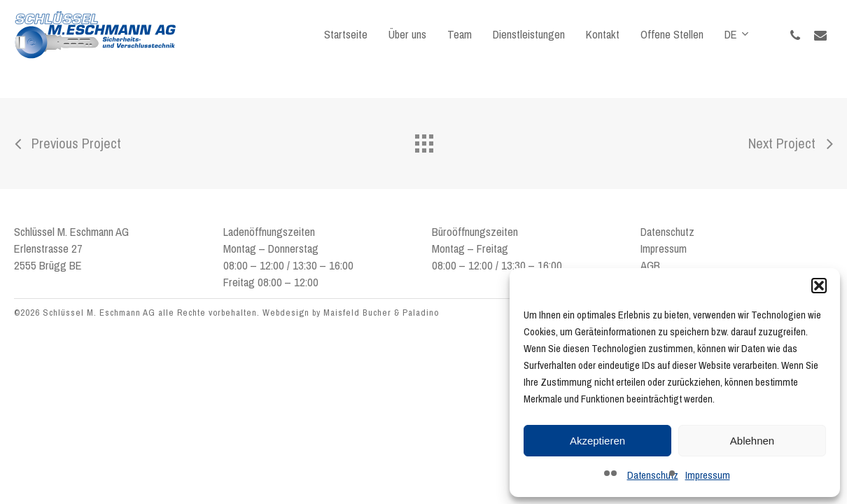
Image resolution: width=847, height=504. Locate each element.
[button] (819, 286)
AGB (650, 266)
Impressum (708, 475)
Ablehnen (752, 441)
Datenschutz (653, 475)
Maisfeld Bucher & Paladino (381, 313)
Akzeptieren (597, 441)
